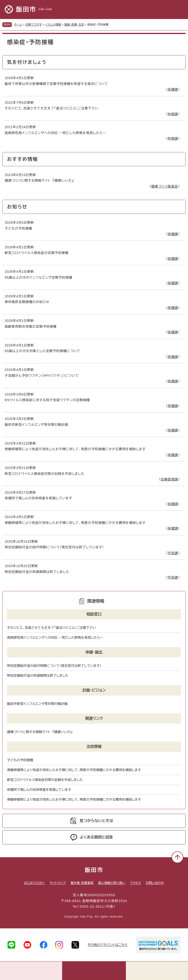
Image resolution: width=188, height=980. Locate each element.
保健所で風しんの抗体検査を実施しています (38, 498)
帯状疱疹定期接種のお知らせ (27, 302)
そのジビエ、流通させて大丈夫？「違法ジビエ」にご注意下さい (52, 108)
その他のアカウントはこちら (108, 945)
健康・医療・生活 (74, 25)
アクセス (135, 883)
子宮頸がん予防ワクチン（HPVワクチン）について (42, 376)
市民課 (173, 553)
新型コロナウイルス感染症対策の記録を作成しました (45, 474)
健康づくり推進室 (164, 186)
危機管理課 (169, 479)
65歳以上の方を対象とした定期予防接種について (42, 351)
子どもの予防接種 (18, 228)
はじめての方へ (34, 883)
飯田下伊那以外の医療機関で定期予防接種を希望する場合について (56, 84)
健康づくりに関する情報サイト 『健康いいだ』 (39, 181)
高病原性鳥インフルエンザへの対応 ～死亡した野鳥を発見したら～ (55, 133)
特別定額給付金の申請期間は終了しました (37, 572)
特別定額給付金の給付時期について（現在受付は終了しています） (54, 547)
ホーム (18, 25)
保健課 (173, 89)
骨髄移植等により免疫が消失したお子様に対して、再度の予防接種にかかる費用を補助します (75, 449)
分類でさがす (34, 25)
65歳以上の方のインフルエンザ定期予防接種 (38, 277)
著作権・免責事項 (82, 883)
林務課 (173, 114)
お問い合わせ (155, 883)
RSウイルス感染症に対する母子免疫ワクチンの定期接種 (47, 400)
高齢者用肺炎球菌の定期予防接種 (31, 327)
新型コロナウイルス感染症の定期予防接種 (37, 253)
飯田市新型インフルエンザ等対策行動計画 (36, 425)
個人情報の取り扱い (112, 883)
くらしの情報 (53, 25)
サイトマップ (58, 883)
